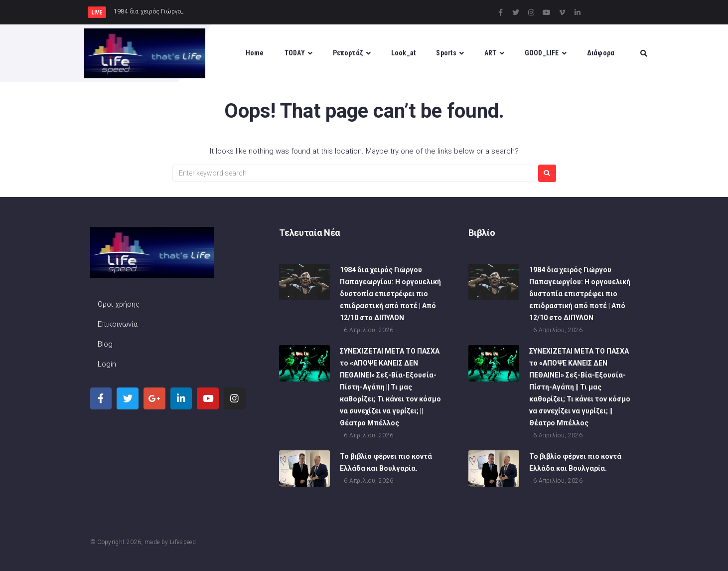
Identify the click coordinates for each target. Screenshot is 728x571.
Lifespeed (183, 542)
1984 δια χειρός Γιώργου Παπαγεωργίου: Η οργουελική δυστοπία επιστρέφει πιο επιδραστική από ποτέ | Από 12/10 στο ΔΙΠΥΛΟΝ (390, 295)
